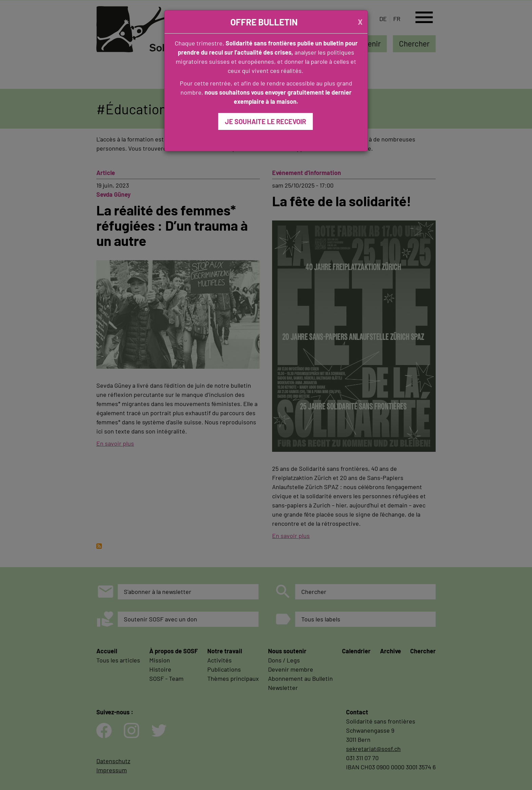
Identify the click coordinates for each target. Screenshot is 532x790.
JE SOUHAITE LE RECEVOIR (265, 121)
